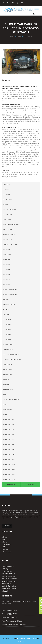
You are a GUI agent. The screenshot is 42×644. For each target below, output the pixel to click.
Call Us (21, 642)
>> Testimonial (6, 544)
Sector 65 (6, 195)
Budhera (6, 310)
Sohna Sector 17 (9, 455)
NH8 (4, 395)
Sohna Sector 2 (8, 419)
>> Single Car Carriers (9, 586)
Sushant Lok (8, 240)
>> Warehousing (7, 571)
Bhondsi (6, 300)
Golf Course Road (9, 210)
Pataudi (6, 405)
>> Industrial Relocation (9, 579)
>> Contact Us (6, 552)
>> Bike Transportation (9, 589)
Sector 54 (6, 250)
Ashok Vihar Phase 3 (10, 295)
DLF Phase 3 (7, 330)
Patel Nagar (7, 410)
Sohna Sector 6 (9, 435)
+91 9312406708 (12, 610)
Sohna (5, 415)
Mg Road (6, 205)
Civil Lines (7, 315)
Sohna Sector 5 (8, 430)
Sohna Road (7, 260)
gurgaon (6, 190)
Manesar (6, 380)
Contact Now (7, 526)
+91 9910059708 (12, 617)
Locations (7, 185)
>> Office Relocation (8, 576)
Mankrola (7, 385)
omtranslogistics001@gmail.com (16, 625)
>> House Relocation (8, 574)
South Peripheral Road (11, 225)
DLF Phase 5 (7, 340)
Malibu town (8, 230)
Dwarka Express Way (10, 245)
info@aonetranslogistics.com (14, 621)
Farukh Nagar (8, 345)
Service (19, 37)
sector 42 (6, 280)
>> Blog (4, 547)
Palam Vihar (7, 200)
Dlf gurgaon (8, 215)
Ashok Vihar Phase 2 (10, 290)
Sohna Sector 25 (9, 460)
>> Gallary (5, 549)
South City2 (7, 220)
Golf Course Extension (11, 355)
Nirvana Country (9, 235)
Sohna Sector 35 (9, 475)
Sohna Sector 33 (9, 465)
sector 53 (6, 285)
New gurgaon (8, 390)
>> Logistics (5, 591)
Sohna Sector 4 (8, 425)
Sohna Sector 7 (8, 440)
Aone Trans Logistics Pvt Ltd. (27, 638)
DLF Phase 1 (7, 320)
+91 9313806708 (12, 614)
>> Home (4, 537)
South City (7, 255)
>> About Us (6, 540)
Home (12, 37)
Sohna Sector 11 (9, 444)
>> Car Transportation (9, 581)
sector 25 (6, 270)
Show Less (30, 485)
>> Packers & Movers (8, 566)
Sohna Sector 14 (9, 450)
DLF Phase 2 (7, 325)
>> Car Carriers (6, 584)
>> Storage (5, 569)
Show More (11, 485)
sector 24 (6, 275)
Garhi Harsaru (8, 350)
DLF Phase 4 (7, 335)
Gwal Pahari (7, 365)
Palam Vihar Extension (11, 400)
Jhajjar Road (8, 370)
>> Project (5, 542)
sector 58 (6, 265)
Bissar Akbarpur (9, 305)
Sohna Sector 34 (9, 469)
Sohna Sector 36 (9, 480)
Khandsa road (8, 375)
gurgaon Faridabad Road (12, 360)
